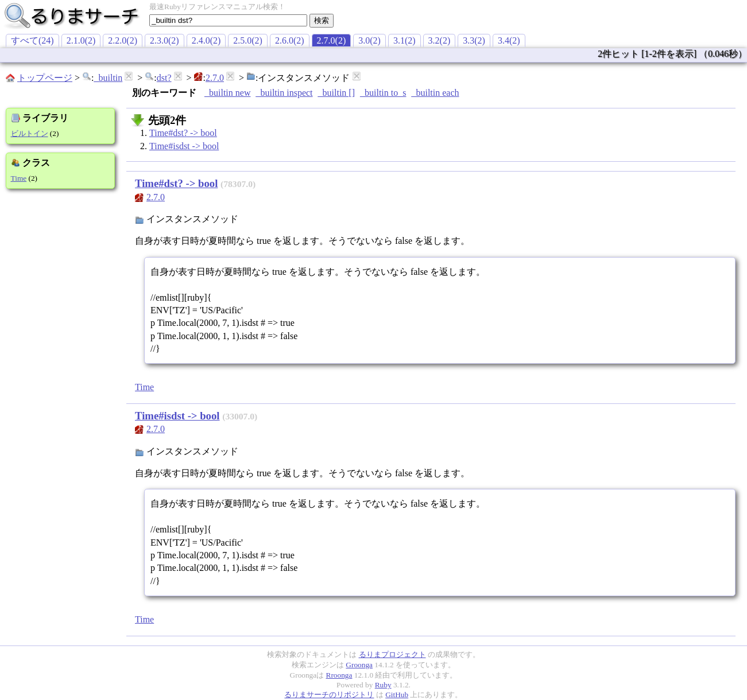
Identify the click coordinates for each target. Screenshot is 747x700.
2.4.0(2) (206, 40)
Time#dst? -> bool (183, 133)
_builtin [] (336, 93)
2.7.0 (215, 78)
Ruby (383, 685)
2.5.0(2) (248, 40)
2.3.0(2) (165, 40)
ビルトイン (30, 133)
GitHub (397, 695)
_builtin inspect (284, 93)
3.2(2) (440, 40)
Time (19, 178)
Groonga (359, 665)
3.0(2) (369, 40)
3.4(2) (509, 40)
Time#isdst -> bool (184, 146)
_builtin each (435, 93)
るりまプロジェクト (392, 654)
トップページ (45, 78)
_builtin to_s (383, 93)
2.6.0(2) (290, 40)
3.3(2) (474, 40)
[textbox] (228, 20)
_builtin (108, 78)
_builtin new (227, 93)
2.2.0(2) (123, 40)
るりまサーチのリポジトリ (329, 695)
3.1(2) (405, 40)
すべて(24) (32, 40)
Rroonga (339, 675)
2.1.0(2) (81, 40)
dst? (164, 78)
